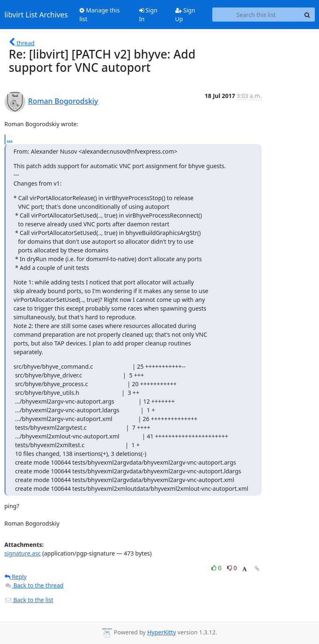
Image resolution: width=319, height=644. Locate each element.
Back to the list (29, 600)
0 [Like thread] (217, 568)
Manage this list (99, 15)
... (10, 139)
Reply (16, 577)
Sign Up (185, 15)
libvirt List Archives (36, 15)
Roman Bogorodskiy (63, 101)
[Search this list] (256, 15)
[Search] (307, 15)
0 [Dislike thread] (232, 568)
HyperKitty (161, 632)
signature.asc (23, 553)
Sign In (148, 15)
